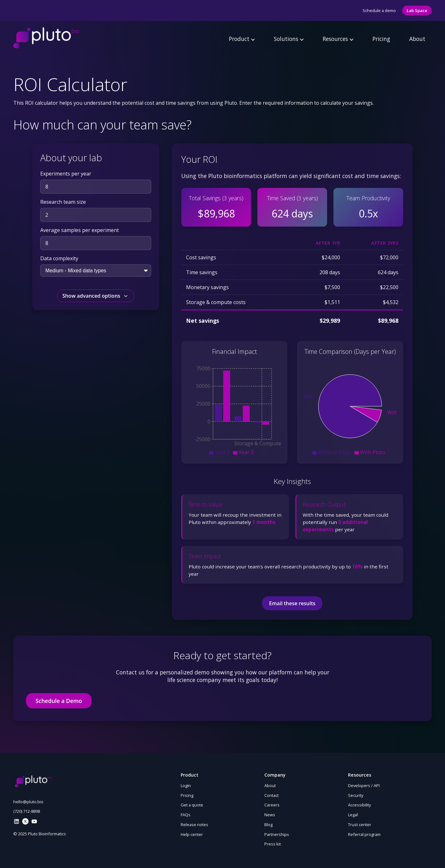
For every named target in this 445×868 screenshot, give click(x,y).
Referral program (364, 834)
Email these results (292, 603)
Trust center (360, 825)
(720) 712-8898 (27, 811)
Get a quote (192, 805)
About (417, 39)
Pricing (381, 39)
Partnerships (277, 834)
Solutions (289, 39)
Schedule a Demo (59, 701)
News (270, 815)
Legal (353, 815)
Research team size (63, 202)
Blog (268, 825)
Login (186, 785)
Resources (338, 39)
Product (242, 39)
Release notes (194, 825)
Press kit (273, 844)
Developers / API (364, 785)
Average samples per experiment (80, 230)
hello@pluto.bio (28, 802)
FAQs (186, 815)
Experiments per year (66, 174)
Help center (192, 834)
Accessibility (359, 805)
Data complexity (59, 258)
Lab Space (417, 10)
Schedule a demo (379, 10)
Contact (271, 795)
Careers (272, 805)
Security (356, 795)
